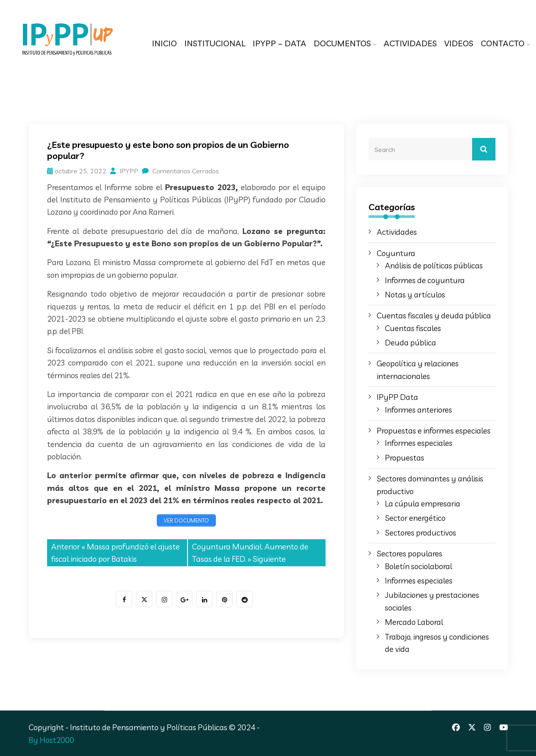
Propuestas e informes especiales (434, 431)
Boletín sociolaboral (418, 566)
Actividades (397, 232)
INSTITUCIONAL (215, 43)
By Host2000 (51, 740)
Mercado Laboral (414, 622)
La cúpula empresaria (423, 504)
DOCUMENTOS (342, 43)
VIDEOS (459, 43)
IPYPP (124, 171)
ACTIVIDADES (410, 43)
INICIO (164, 43)
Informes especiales (419, 443)
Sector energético (415, 518)
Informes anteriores (418, 410)
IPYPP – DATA (279, 43)
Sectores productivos (421, 533)
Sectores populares (409, 554)
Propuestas (405, 458)
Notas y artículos (415, 295)
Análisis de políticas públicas (434, 266)
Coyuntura (396, 253)
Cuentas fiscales (413, 328)
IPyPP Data (397, 397)
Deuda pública (410, 343)
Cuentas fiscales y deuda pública (434, 316)
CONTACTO (503, 43)
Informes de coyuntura (425, 280)
